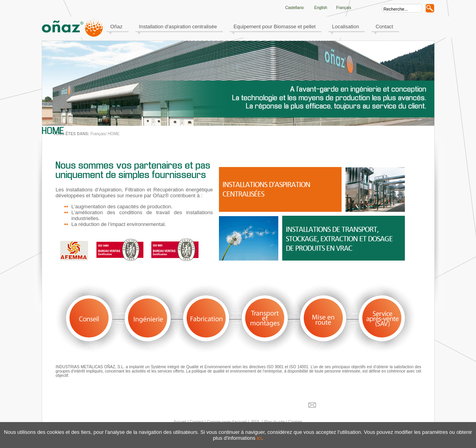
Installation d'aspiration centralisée (178, 27)
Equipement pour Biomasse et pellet (275, 27)
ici (259, 438)
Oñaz (117, 27)
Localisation (346, 27)
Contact (384, 27)
